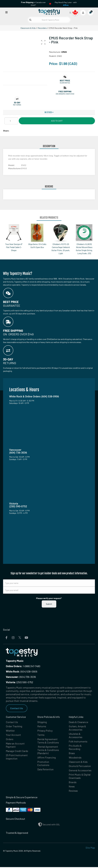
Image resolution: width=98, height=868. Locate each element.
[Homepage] (49, 12)
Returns (42, 726)
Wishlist (10, 731)
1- (24, 666)
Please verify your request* (49, 598)
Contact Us (17, 708)
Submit (49, 604)
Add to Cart (57, 121)
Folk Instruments (78, 742)
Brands (73, 783)
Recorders (42, 28)
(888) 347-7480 (33, 666)
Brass (72, 754)
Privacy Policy (45, 731)
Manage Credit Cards (17, 751)
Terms (41, 735)
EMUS (64, 52)
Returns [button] (17, 105)
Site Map (90, 849)
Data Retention (46, 770)
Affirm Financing (47, 758)
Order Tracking (14, 726)
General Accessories (80, 771)
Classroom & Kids (28, 28)
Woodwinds (75, 758)
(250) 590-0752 (19, 682)
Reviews (73, 792)
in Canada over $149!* (33, 4)
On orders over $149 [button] (65, 94)
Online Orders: (14, 666)
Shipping (42, 722)
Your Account (13, 735)
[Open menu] (7, 12)
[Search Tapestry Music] (49, 20)
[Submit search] (30, 20)
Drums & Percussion (80, 767)
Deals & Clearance (79, 722)
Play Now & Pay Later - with (66, 4)
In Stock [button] (49, 112)
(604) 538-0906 (22, 671)
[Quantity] (11, 121)
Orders (10, 739)
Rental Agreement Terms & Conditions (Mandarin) (48, 750)
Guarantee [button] (65, 83)
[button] (43, 42)
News (72, 787)
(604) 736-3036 (21, 677)
